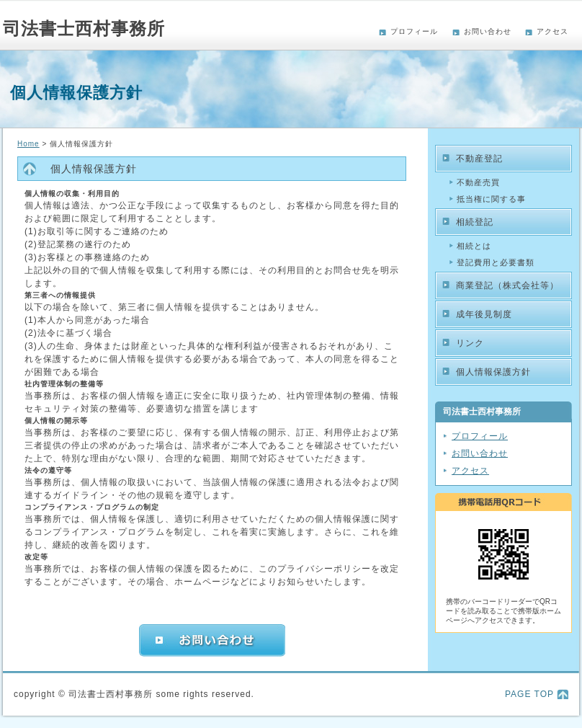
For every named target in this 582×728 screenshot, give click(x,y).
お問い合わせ (488, 31)
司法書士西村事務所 (84, 28)
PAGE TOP (529, 694)
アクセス (552, 31)
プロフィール (414, 31)
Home (28, 144)
